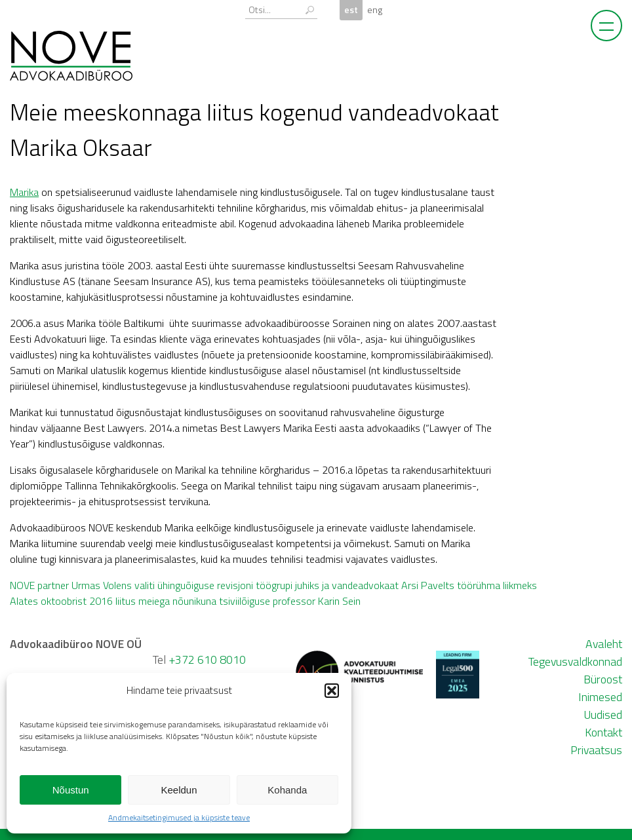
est (351, 10)
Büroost (603, 679)
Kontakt (603, 732)
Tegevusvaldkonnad (575, 661)
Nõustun (71, 790)
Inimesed (600, 697)
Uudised (603, 715)
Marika (24, 192)
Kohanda (287, 790)
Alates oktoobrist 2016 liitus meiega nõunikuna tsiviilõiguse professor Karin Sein (185, 601)
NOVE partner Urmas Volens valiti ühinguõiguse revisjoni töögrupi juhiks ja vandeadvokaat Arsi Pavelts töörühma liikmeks (273, 585)
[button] (332, 691)
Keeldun (179, 790)
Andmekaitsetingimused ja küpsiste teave (179, 817)
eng (375, 10)
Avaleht (604, 644)
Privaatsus (596, 750)
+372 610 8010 (207, 659)
